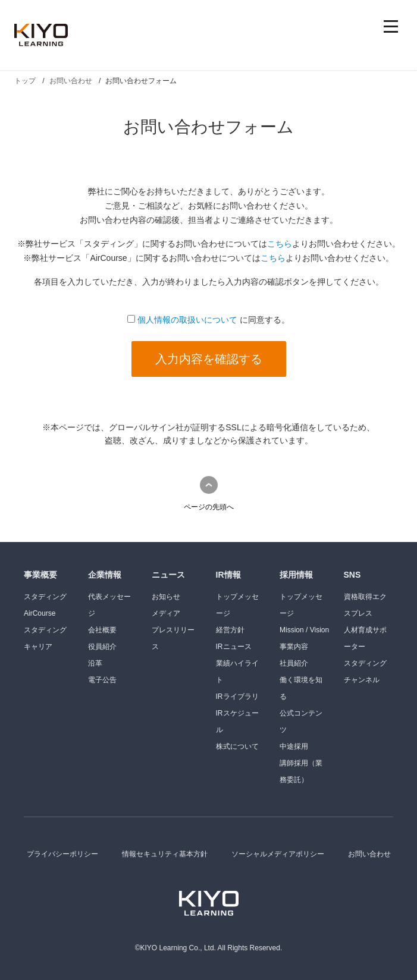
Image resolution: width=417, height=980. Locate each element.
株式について (237, 746)
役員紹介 (102, 647)
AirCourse (40, 613)
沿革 (95, 663)
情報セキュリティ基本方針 (165, 854)
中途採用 (294, 746)
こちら (280, 244)
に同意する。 (208, 320)
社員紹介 (294, 663)
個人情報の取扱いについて (187, 320)
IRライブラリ (237, 697)
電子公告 (102, 680)
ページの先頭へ (209, 507)
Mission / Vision (304, 630)
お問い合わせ (369, 854)
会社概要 (102, 630)
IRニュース (234, 647)
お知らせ (166, 597)
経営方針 (230, 630)
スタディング (45, 597)
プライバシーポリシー (62, 854)
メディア (166, 613)
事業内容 (294, 647)
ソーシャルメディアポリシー (278, 854)
